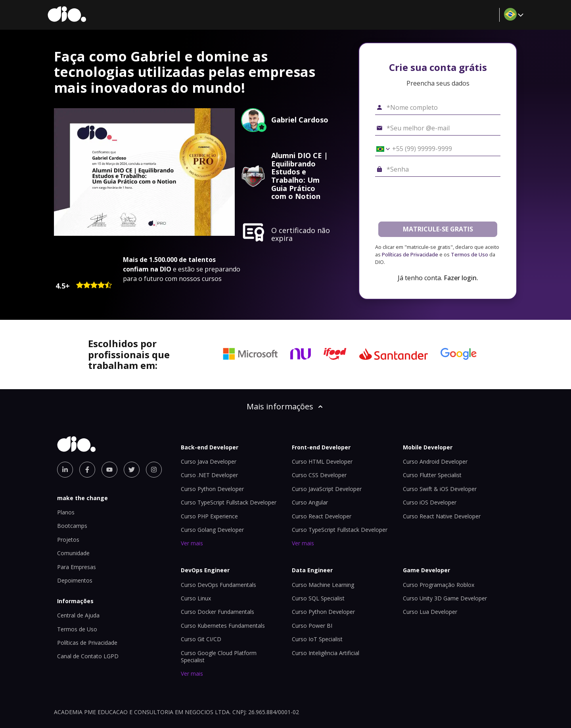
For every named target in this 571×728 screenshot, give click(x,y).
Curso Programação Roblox (439, 585)
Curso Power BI (312, 626)
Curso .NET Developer (209, 475)
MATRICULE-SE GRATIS (438, 229)
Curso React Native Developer (442, 516)
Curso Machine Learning (323, 585)
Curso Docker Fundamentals (217, 612)
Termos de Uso (469, 254)
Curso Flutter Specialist (432, 475)
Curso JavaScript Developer (327, 489)
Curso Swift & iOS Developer (440, 489)
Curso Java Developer (209, 461)
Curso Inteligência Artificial (326, 653)
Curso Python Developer (212, 489)
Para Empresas (77, 567)
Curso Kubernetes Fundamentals (223, 626)
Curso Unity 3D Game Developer (445, 598)
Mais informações (285, 406)
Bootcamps (72, 526)
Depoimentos (75, 580)
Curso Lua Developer (430, 612)
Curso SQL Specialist (318, 598)
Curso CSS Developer (319, 475)
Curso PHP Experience (209, 516)
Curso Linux (196, 598)
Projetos (68, 540)
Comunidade (73, 553)
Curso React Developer (322, 516)
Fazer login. (461, 278)
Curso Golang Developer (212, 530)
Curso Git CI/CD (201, 639)
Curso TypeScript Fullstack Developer (229, 502)
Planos (66, 512)
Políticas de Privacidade (410, 254)
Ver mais (192, 543)
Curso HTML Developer (322, 461)
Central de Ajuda (78, 615)
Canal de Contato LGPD (88, 656)
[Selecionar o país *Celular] (380, 149)
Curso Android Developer (435, 461)
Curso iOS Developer (430, 502)
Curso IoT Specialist (317, 639)
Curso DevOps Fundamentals (218, 585)
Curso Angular (310, 502)
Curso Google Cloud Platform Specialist (219, 656)
